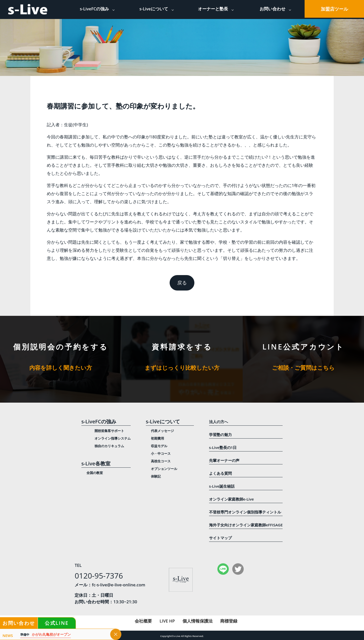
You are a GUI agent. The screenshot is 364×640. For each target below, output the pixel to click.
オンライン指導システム (113, 438)
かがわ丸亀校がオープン (45, 635)
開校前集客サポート (109, 431)
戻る (182, 283)
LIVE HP (167, 621)
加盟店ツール (334, 9)
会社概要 (143, 621)
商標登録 (229, 621)
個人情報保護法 (198, 621)
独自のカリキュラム (109, 446)
